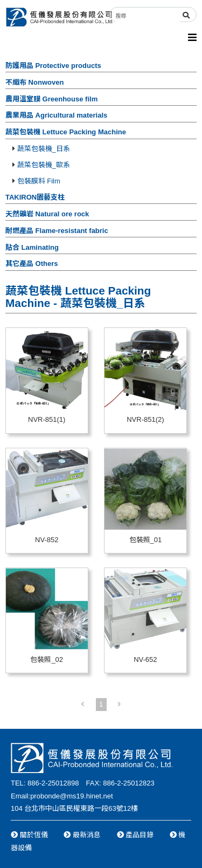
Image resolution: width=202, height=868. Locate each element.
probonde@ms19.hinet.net (71, 796)
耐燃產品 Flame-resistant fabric (57, 231)
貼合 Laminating (32, 247)
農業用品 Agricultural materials (56, 115)
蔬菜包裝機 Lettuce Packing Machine (66, 132)
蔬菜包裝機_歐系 (41, 165)
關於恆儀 (29, 835)
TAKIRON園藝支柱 (35, 197)
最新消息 (82, 835)
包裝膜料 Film (36, 181)
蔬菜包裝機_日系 (41, 149)
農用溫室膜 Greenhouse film (51, 99)
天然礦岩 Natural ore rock (47, 214)
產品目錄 (135, 835)
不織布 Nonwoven (34, 82)
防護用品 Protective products (53, 66)
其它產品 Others (32, 264)
